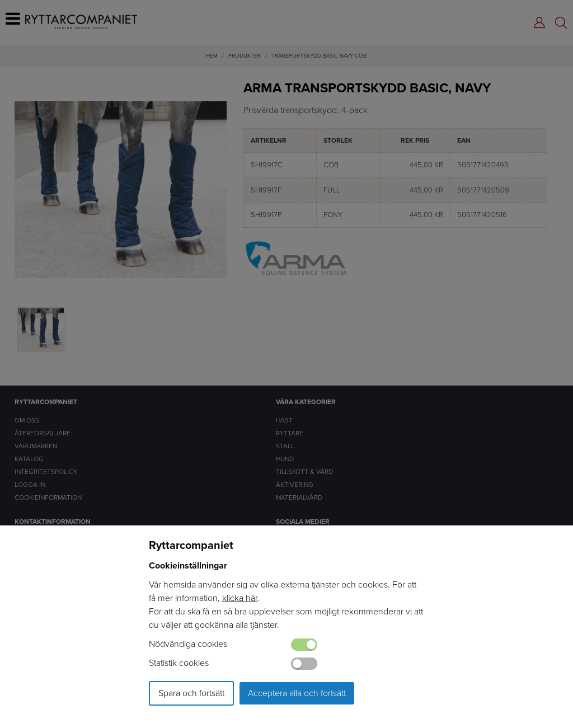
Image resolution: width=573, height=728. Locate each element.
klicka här (240, 598)
